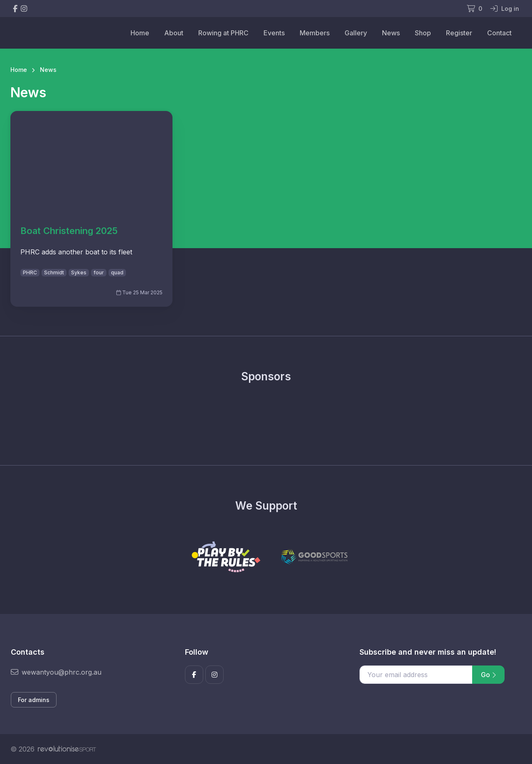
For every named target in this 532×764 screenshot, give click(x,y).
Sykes (79, 272)
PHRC (30, 272)
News (391, 33)
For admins (34, 700)
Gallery (356, 33)
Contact (499, 33)
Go (488, 675)
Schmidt (54, 272)
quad (117, 272)
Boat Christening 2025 (69, 231)
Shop (423, 33)
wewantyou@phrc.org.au (56, 672)
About (174, 33)
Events (274, 33)
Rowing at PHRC (223, 33)
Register (459, 33)
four (99, 272)
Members (315, 33)
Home (140, 33)
